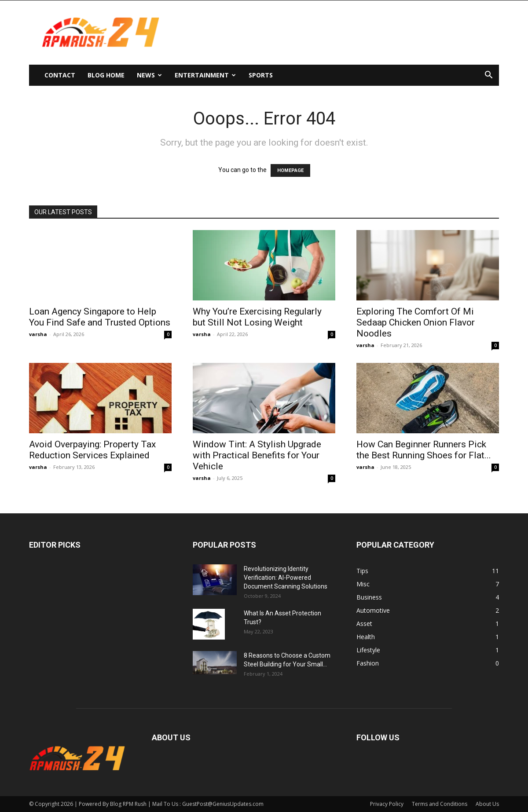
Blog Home (106, 75)
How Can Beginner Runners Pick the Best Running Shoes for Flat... (424, 450)
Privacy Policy (387, 804)
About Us (487, 804)
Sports (261, 75)
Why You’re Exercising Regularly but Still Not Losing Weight (257, 317)
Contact (60, 75)
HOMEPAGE (290, 170)
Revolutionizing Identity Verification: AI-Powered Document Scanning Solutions (286, 578)
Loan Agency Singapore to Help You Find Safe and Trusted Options (100, 317)
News (149, 75)
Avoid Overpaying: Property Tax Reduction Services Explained (92, 450)
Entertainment (205, 75)
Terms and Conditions (440, 804)
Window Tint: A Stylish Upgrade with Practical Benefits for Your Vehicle (257, 455)
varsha (38, 334)
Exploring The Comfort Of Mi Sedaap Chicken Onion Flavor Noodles (416, 322)
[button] (488, 76)
